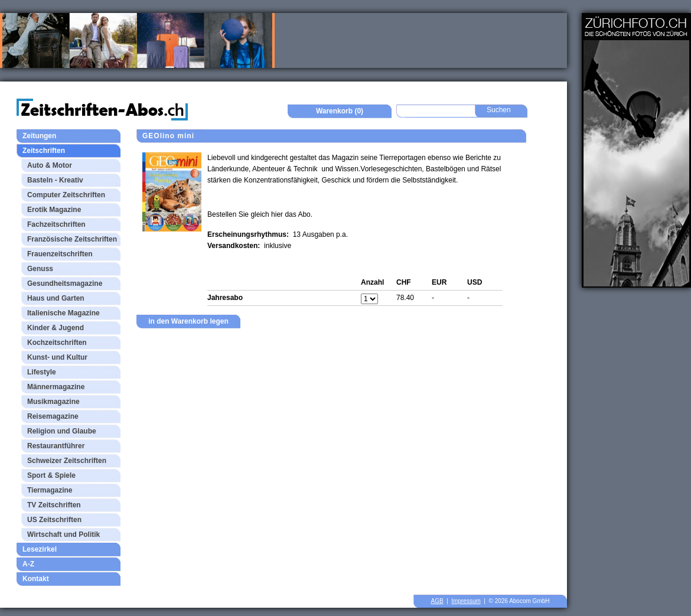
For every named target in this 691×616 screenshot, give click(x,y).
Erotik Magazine (54, 210)
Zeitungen (39, 136)
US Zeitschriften (54, 520)
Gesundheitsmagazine (65, 283)
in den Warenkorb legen (188, 321)
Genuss (40, 269)
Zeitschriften (44, 151)
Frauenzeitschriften (60, 254)
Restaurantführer (56, 446)
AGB (437, 601)
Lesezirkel (40, 549)
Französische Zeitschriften (72, 239)
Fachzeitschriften (56, 224)
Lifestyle (42, 372)
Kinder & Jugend (56, 328)
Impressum (466, 601)
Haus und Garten (56, 298)
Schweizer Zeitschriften (67, 461)
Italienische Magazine (63, 313)
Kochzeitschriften (57, 343)
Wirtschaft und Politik (63, 534)
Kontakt (36, 579)
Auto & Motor (50, 165)
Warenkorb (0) (340, 111)
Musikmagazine (53, 402)
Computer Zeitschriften (66, 195)
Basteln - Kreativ (55, 180)
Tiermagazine (50, 490)
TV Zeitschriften (54, 505)
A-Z (28, 564)
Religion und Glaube (62, 431)
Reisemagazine (53, 416)
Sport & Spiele (51, 475)
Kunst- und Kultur (57, 357)
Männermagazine (56, 387)
